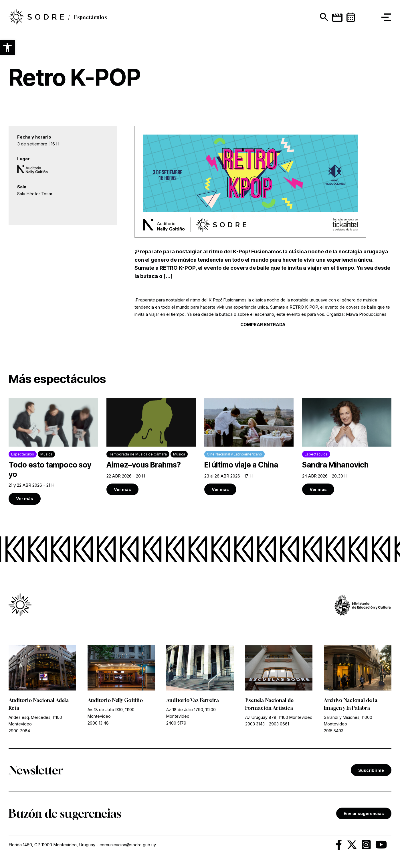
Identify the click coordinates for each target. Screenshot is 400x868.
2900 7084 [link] (19, 732)
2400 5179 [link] (176, 724)
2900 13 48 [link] (98, 724)
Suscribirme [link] (371, 771)
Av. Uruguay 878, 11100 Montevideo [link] (279, 718)
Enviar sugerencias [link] (364, 814)
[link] (53, 452)
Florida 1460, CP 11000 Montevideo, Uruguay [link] (52, 846)
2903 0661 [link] (279, 725)
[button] (7, 48)
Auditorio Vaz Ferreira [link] (194, 701)
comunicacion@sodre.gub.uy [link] (128, 846)
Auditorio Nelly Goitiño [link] (116, 701)
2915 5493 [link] (334, 732)
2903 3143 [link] (255, 725)
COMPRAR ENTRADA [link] (263, 324)
